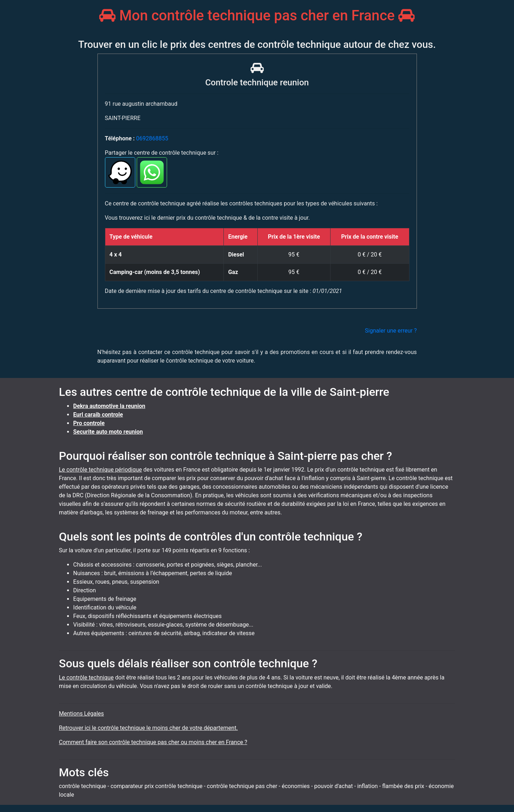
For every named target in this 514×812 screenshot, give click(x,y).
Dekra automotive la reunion (109, 406)
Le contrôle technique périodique (100, 470)
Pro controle (89, 423)
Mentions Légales (81, 714)
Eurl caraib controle (98, 415)
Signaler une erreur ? (391, 331)
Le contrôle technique (86, 678)
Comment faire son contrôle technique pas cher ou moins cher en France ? (153, 742)
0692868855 (152, 138)
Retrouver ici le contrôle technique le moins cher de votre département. (148, 728)
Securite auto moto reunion (108, 432)
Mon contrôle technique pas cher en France (257, 16)
